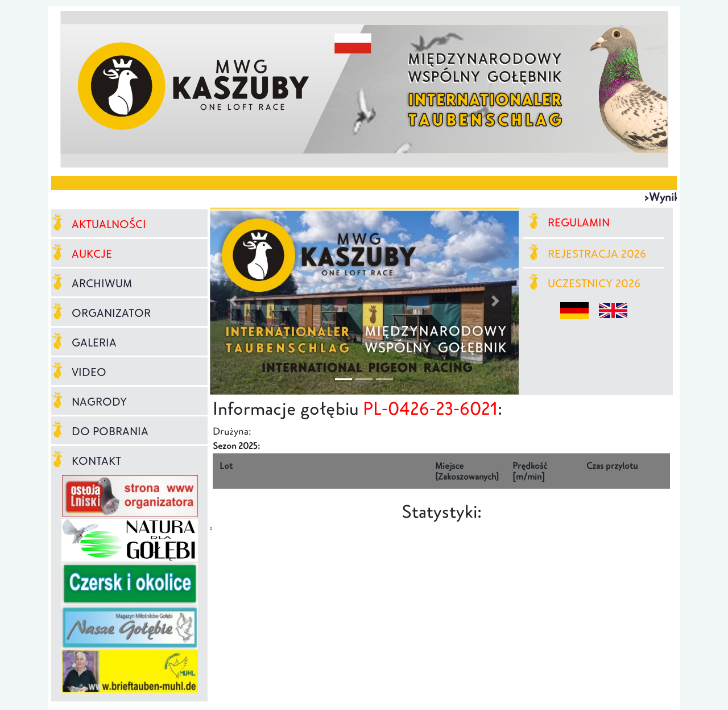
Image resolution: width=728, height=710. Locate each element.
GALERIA (84, 342)
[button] (233, 301)
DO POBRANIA (100, 431)
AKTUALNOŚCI (99, 224)
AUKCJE (82, 254)
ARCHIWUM (92, 283)
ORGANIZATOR (101, 313)
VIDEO (79, 372)
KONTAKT (86, 461)
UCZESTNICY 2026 (584, 283)
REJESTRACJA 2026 (587, 254)
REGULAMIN (569, 222)
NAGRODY (89, 402)
